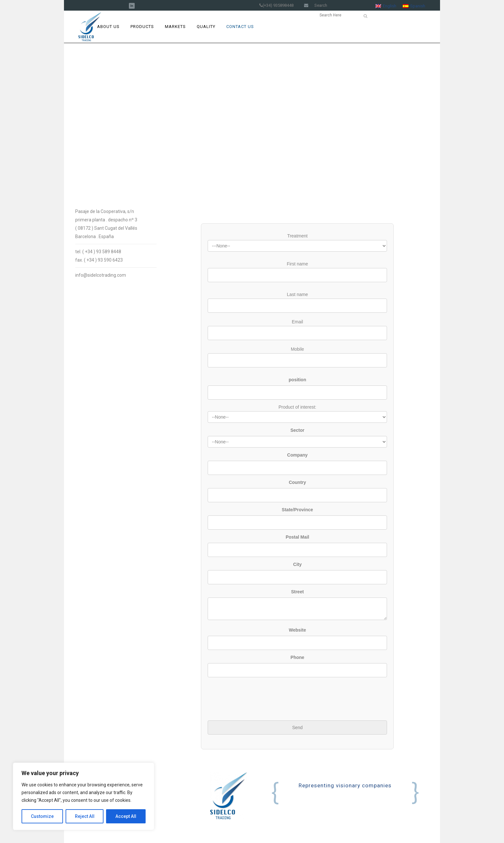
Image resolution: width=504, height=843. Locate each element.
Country (297, 482)
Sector (297, 430)
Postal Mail (297, 537)
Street (297, 592)
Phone (297, 657)
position (297, 380)
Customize (42, 816)
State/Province (297, 510)
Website (297, 630)
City (297, 564)
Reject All (85, 816)
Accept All (126, 816)
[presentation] (256, 693)
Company (297, 455)
